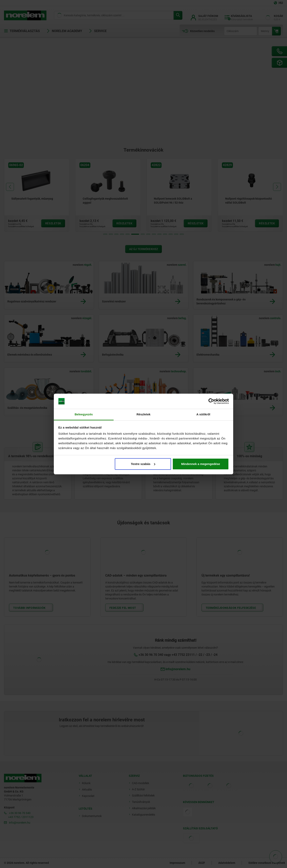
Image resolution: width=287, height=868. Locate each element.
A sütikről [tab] (203, 414)
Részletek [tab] (143, 414)
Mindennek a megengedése (201, 464)
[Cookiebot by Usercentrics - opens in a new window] (211, 401)
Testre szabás (143, 464)
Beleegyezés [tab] (84, 414)
